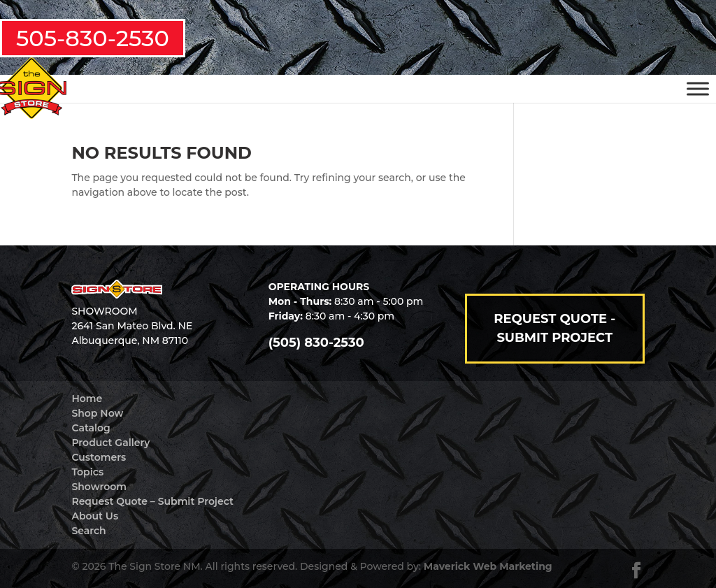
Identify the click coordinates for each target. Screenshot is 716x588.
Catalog (91, 428)
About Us (95, 516)
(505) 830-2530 (316, 343)
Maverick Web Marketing (488, 566)
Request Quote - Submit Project (554, 328)
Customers (99, 457)
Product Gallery (110, 443)
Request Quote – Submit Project (152, 501)
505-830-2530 (93, 38)
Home (87, 399)
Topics (87, 472)
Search (88, 531)
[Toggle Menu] (698, 88)
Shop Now (97, 413)
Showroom (99, 487)
